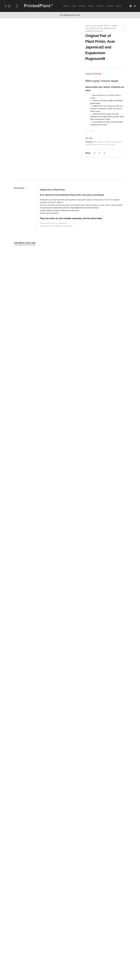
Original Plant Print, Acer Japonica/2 (53, 223)
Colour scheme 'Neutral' (101, 26)
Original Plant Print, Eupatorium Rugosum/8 (56, 226)
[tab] (25, 188)
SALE (113, 144)
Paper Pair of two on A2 (101, 144)
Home (87, 26)
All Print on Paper (103, 142)
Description (19, 188)
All (95, 142)
